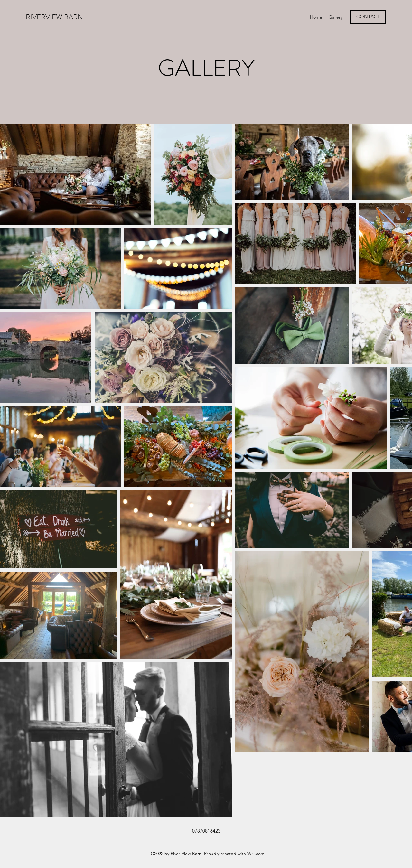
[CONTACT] (368, 17)
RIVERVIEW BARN (55, 17)
